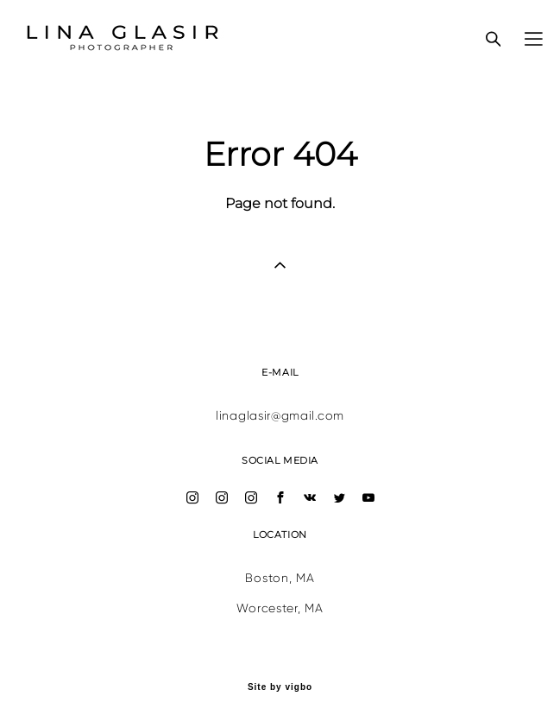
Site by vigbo (280, 687)
